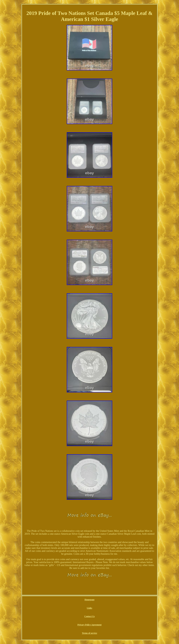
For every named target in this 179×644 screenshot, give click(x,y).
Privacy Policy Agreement (89, 625)
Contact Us (90, 616)
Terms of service (89, 633)
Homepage (90, 600)
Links (89, 608)
